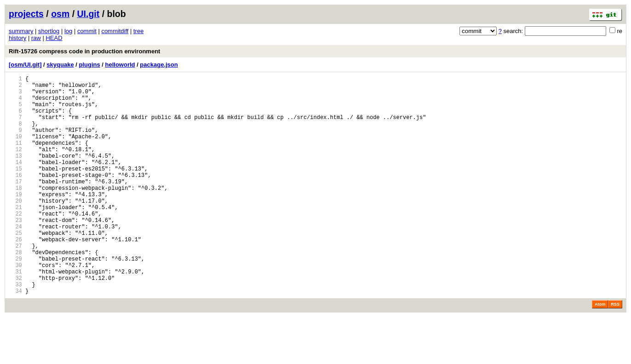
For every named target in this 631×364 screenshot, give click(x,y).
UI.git (89, 14)
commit (87, 31)
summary (21, 31)
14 (15, 181)
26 (15, 275)
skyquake (60, 65)
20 (15, 228)
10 (15, 150)
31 (15, 314)
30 (15, 306)
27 (15, 283)
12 (15, 166)
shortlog (49, 31)
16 (15, 197)
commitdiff (115, 31)
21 (15, 236)
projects (26, 14)
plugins (89, 65)
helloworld (120, 65)
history (17, 38)
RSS (615, 351)
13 (15, 173)
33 (15, 330)
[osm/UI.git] (25, 65)
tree (138, 31)
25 (15, 267)
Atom (600, 351)
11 (15, 158)
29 (15, 299)
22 (15, 244)
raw (36, 38)
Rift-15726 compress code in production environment (84, 51)
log (68, 31)
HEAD (54, 38)
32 (15, 322)
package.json (159, 65)
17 (15, 205)
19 (15, 220)
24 (15, 259)
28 (15, 291)
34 (15, 338)
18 (15, 213)
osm (60, 14)
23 (15, 252)
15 (15, 189)
